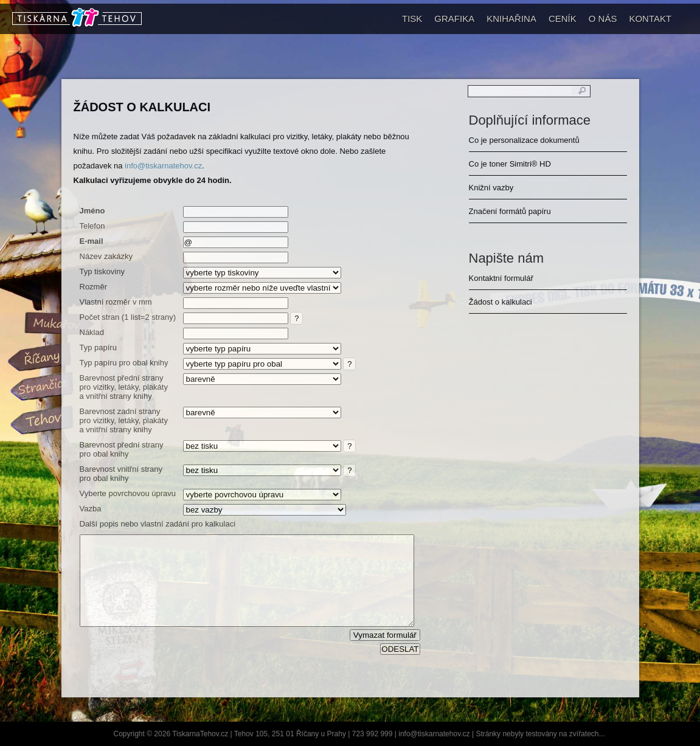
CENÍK (563, 19)
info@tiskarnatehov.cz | (437, 734)
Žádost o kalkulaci (142, 107)
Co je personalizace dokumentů (524, 140)
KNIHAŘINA (511, 19)
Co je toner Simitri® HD (510, 164)
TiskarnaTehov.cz (200, 734)
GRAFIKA (454, 19)
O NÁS (603, 19)
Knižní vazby (491, 188)
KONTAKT (650, 19)
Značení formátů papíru (510, 211)
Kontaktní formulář (501, 278)
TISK (412, 19)
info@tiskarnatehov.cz (163, 166)
